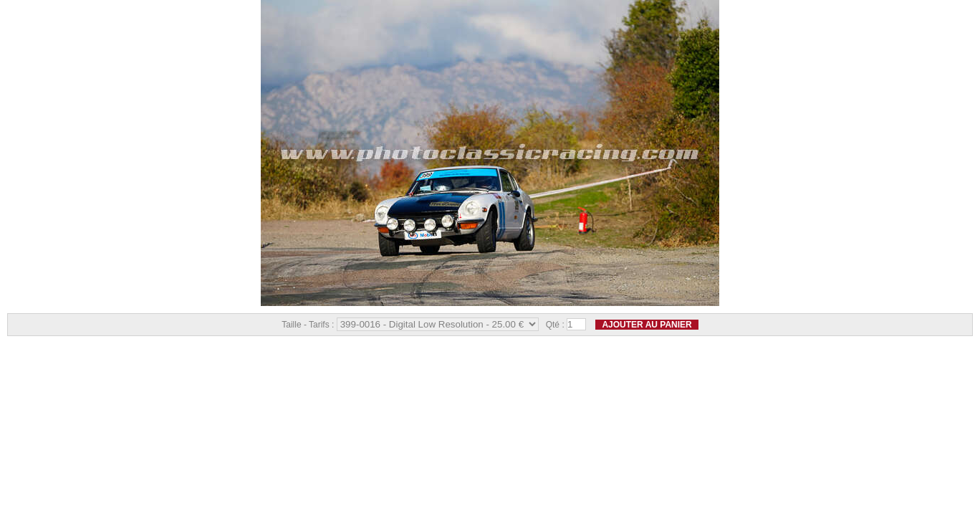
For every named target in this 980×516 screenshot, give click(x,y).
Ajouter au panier (647, 325)
